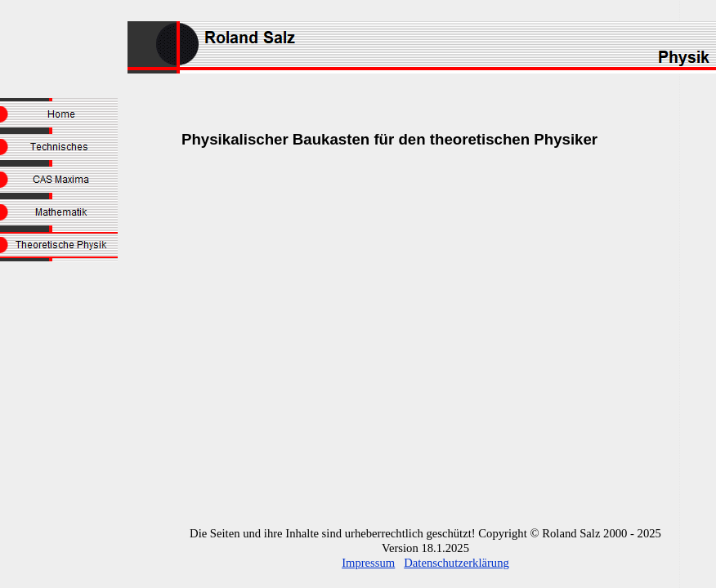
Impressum (368, 563)
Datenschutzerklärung (456, 563)
